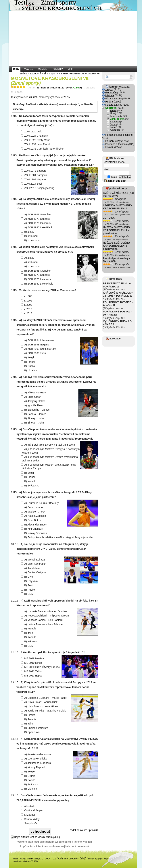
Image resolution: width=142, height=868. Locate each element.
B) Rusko (28, 366)
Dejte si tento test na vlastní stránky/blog (37, 837)
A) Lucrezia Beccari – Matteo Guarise (44, 611)
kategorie (115, 87)
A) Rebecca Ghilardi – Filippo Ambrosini (46, 616)
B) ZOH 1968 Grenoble (36, 271)
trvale (112, 177)
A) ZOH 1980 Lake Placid (38, 227)
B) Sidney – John (33, 418)
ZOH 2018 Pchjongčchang (38, 188)
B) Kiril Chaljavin (32, 529)
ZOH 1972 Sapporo (34, 171)
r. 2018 (27, 313)
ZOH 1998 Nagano (34, 179)
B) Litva (27, 577)
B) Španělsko (31, 732)
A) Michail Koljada (33, 560)
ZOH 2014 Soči (32, 184)
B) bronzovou (31, 240)
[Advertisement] (73, 38)
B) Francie (29, 629)
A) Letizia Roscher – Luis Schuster (43, 624)
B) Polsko (29, 585)
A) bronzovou (31, 266)
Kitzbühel (28, 815)
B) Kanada (29, 637)
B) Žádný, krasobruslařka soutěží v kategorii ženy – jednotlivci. (58, 537)
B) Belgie (28, 772)
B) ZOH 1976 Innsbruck (37, 279)
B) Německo (30, 641)
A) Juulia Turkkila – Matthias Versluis (44, 711)
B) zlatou (28, 232)
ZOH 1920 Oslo (32, 132)
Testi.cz (23, 74)
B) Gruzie (28, 776)
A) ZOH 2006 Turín (34, 353)
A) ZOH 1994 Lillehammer (38, 340)
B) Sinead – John (33, 423)
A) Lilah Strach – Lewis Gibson (41, 706)
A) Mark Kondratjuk (34, 564)
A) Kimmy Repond (33, 767)
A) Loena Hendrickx (34, 759)
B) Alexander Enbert (34, 525)
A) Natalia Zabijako (34, 516)
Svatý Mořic (30, 823)
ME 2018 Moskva (33, 658)
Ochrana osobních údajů (72, 859)
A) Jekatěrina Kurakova (36, 763)
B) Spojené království (35, 728)
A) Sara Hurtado (32, 507)
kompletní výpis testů (22, 861)
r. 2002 (27, 305)
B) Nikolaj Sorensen (34, 533)
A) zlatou (28, 258)
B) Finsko (28, 715)
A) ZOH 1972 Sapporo (36, 219)
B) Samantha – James (36, 410)
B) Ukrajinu (29, 370)
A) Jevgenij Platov (33, 401)
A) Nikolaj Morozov (34, 393)
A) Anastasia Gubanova (37, 754)
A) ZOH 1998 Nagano (35, 345)
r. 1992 (27, 301)
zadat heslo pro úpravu (84, 830)
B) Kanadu (29, 481)
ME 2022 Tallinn (32, 671)
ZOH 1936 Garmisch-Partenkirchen (43, 149)
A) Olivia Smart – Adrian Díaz (40, 702)
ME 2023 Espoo (32, 676)
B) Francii (29, 362)
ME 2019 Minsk (32, 663)
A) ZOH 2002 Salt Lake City (39, 349)
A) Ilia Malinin (31, 568)
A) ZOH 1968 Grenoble (36, 214)
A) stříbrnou (30, 262)
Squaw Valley (31, 819)
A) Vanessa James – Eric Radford (42, 620)
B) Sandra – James (34, 414)
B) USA (27, 594)
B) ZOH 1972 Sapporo (36, 275)
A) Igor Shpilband (33, 405)
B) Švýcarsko (31, 486)
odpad (19, 859)
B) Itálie (27, 633)
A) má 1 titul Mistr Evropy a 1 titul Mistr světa (48, 445)
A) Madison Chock (33, 512)
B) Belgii (28, 357)
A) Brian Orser (31, 397)
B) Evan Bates (31, 520)
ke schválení (35, 859)
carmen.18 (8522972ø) (59, 88)
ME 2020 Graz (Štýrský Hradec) (41, 667)
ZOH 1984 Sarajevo (34, 175)
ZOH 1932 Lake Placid (36, 144)
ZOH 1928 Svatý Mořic (36, 140)
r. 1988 (27, 296)
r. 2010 (27, 309)
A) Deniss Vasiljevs (34, 572)
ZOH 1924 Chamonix (35, 136)
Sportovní (35, 74)
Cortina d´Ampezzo (34, 810)
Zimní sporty (51, 74)
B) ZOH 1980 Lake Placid (38, 284)
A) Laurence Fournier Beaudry (40, 503)
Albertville (29, 806)
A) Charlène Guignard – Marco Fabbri (44, 698)
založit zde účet (117, 181)
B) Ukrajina (29, 789)
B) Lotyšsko (30, 581)
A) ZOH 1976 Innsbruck (37, 223)
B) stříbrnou (30, 236)
